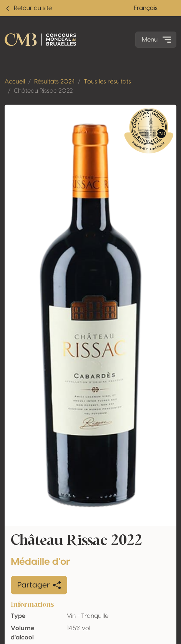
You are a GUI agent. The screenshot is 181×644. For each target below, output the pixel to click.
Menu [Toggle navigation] (157, 40)
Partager (39, 585)
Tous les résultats (107, 82)
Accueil (15, 82)
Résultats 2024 (54, 82)
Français (146, 8)
